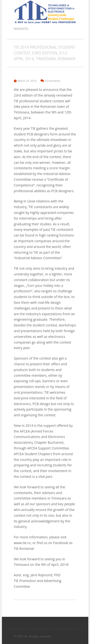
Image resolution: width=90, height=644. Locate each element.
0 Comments (52, 81)
